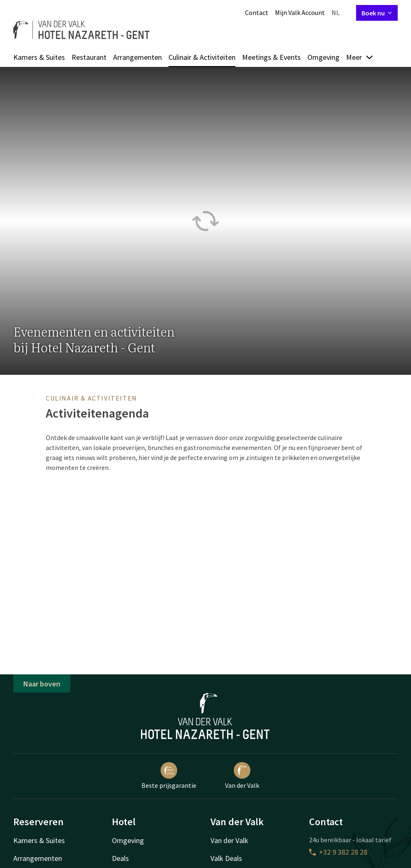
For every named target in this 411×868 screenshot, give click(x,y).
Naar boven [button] (42, 684)
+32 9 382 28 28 (338, 852)
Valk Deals (226, 858)
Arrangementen (137, 57)
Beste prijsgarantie (169, 776)
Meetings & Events (271, 57)
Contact (257, 12)
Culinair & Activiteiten (202, 57)
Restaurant (89, 57)
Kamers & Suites (39, 57)
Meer (360, 57)
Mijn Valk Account (300, 12)
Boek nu (377, 13)
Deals (120, 858)
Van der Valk (242, 776)
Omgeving (323, 57)
